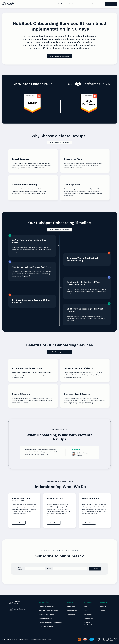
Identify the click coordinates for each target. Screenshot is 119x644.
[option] (59, 452)
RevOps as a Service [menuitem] (46, 607)
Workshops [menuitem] (88, 615)
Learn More (19, 523)
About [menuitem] (84, 4)
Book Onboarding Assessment (60, 56)
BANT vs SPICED (91, 498)
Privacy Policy (47, 639)
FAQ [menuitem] (85, 611)
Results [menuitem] (61, 4)
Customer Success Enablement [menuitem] (50, 623)
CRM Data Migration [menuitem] (46, 627)
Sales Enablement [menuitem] (45, 619)
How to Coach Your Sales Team (22, 499)
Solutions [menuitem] (72, 4)
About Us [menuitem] (103, 607)
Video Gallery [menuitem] (88, 619)
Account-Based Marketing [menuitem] (48, 611)
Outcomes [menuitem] (71, 607)
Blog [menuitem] (85, 607)
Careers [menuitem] (103, 611)
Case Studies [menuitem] (72, 611)
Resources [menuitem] (95, 4)
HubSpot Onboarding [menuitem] (46, 615)
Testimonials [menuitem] (72, 615)
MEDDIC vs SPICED (57, 498)
